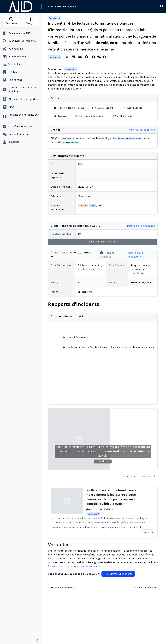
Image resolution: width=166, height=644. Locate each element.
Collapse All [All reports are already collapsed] (149, 476)
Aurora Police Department (130, 138)
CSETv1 (83, 206)
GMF (93, 206)
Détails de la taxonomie (141, 226)
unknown (67, 138)
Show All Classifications (103, 242)
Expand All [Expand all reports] (130, 476)
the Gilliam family (70, 142)
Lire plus (147, 532)
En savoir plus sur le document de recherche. (74, 566)
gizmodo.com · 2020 (98, 509)
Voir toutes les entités (142, 130)
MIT (101, 206)
